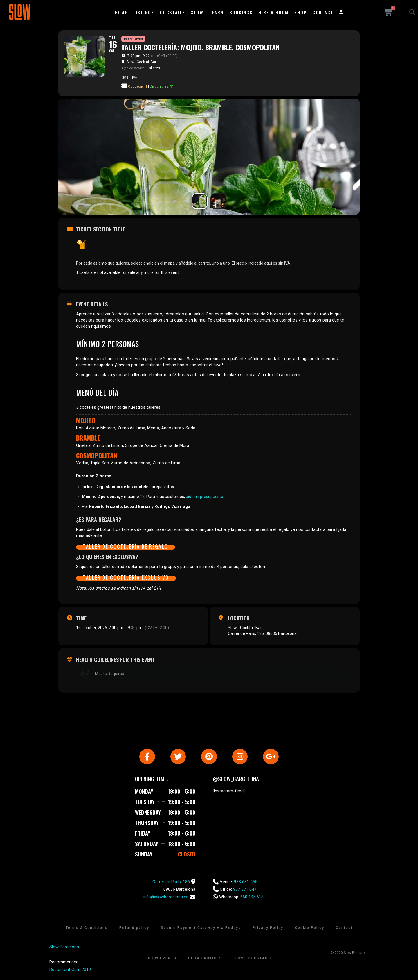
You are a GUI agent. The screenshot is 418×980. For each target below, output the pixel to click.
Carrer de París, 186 (171, 883)
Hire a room (273, 12)
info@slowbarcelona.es (166, 898)
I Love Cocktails (252, 959)
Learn (216, 12)
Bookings (241, 12)
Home (121, 12)
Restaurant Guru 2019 (70, 970)
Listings (144, 12)
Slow (197, 12)
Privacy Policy (268, 929)
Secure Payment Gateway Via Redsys (201, 929)
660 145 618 (252, 898)
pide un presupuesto (205, 497)
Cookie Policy (310, 929)
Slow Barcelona (64, 948)
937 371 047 (245, 890)
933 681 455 (246, 883)
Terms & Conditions (87, 929)
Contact (323, 12)
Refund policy (134, 929)
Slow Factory (205, 959)
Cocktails (173, 12)
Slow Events (162, 959)
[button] (412, 12)
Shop (301, 12)
